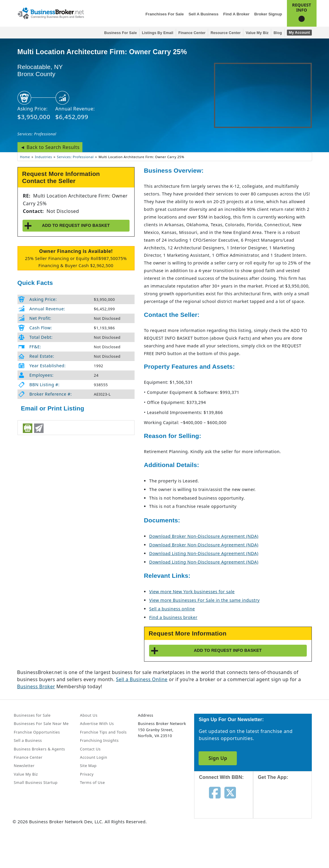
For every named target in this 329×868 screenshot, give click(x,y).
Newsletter (24, 766)
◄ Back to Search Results (50, 147)
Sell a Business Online (142, 679)
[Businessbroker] (51, 13)
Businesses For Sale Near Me (41, 723)
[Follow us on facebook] (215, 792)
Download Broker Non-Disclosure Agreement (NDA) (204, 536)
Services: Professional (37, 134)
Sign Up (218, 758)
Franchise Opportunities (37, 732)
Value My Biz (257, 33)
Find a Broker (236, 14)
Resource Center (226, 33)
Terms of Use (92, 782)
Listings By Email (158, 33)
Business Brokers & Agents (40, 749)
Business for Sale (121, 33)
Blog (278, 33)
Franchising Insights (99, 740)
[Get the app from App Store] (287, 805)
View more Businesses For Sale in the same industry (204, 600)
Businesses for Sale (32, 715)
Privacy (87, 774)
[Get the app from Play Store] (287, 845)
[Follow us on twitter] (230, 792)
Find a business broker (173, 617)
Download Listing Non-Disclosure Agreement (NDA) (204, 553)
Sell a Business (203, 14)
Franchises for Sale (165, 14)
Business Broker (36, 686)
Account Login (94, 757)
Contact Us (90, 749)
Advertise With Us (97, 723)
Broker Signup (268, 14)
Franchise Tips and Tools (103, 732)
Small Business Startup (36, 782)
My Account (299, 33)
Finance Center (192, 33)
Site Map (88, 766)
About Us (89, 715)
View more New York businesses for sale (192, 592)
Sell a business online (172, 609)
